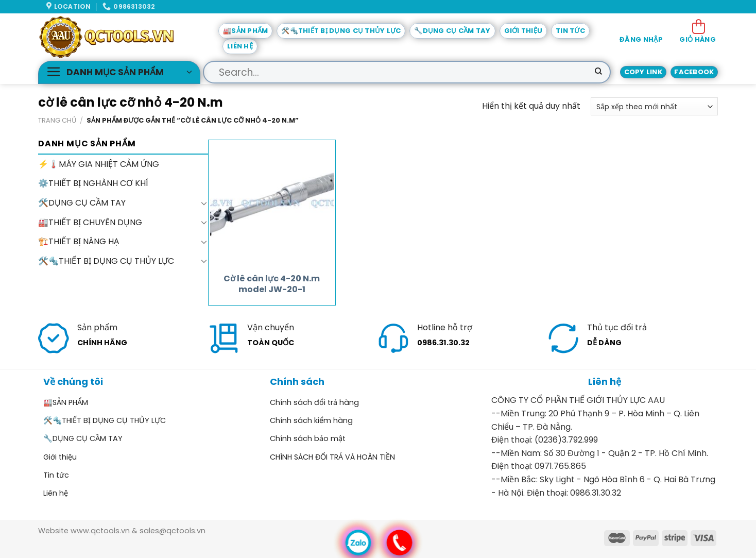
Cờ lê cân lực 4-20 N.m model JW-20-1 (272, 284)
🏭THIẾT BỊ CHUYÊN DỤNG (90, 222)
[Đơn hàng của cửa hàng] (654, 106)
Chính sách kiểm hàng (311, 420)
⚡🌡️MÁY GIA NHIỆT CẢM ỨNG (99, 164)
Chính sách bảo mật (308, 438)
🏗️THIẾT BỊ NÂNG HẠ (79, 241)
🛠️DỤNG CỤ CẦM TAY (82, 203)
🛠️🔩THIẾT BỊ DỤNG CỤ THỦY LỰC (341, 31)
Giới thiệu (523, 31)
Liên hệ (240, 46)
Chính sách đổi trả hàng (314, 402)
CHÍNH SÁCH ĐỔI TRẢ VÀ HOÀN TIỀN (332, 457)
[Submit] (598, 72)
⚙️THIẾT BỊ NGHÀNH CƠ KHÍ (93, 184)
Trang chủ (57, 120)
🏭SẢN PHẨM (245, 31)
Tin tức (570, 31)
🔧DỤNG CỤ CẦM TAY (452, 31)
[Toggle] (204, 203)
